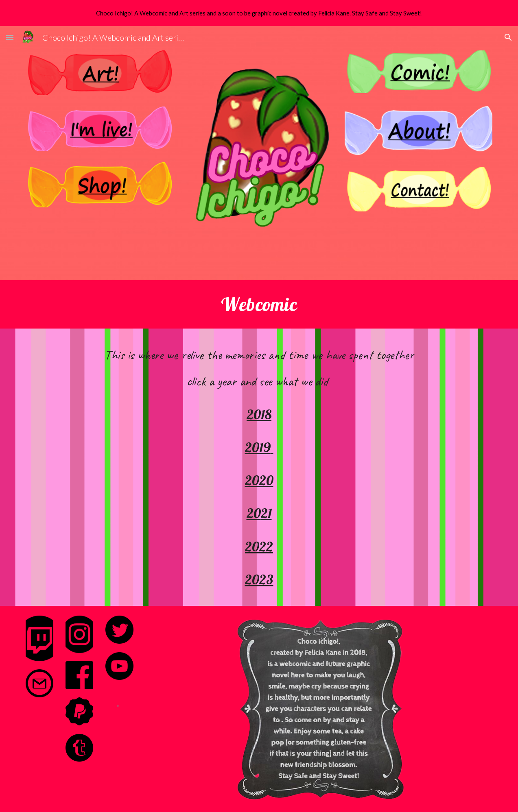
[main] (259, 304)
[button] (10, 37)
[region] (259, 13)
